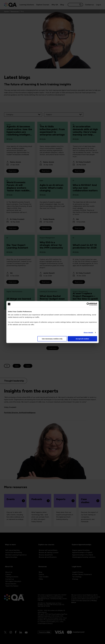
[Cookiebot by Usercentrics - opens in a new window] (88, 304)
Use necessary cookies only (52, 339)
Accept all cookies (82, 339)
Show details (88, 333)
